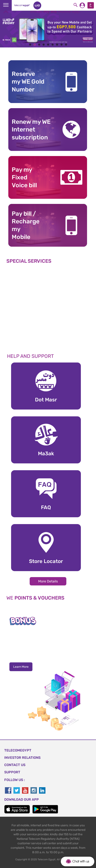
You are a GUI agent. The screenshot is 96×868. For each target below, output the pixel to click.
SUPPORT (12, 772)
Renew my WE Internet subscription (31, 130)
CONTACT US (15, 765)
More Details (48, 581)
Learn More (21, 667)
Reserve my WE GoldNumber (28, 82)
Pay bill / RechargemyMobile (26, 225)
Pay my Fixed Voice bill (24, 177)
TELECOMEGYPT (18, 750)
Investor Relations (22, 758)
